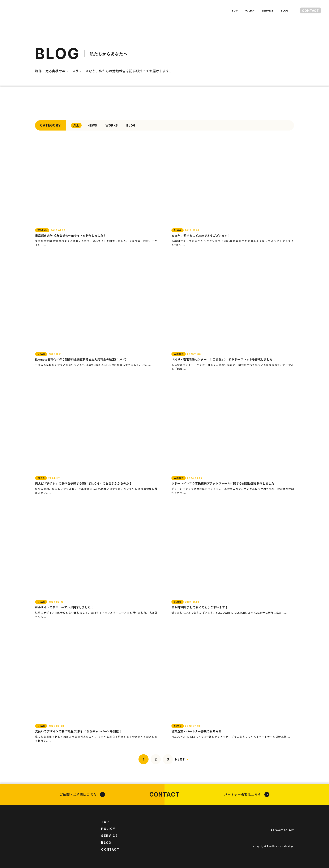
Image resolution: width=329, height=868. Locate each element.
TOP (227, 11)
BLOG (277, 11)
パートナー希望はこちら (247, 794)
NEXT (180, 759)
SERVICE (260, 11)
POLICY (242, 11)
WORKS (112, 125)
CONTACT (306, 11)
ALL (76, 125)
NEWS (92, 125)
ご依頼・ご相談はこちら (82, 794)
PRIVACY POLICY (283, 830)
